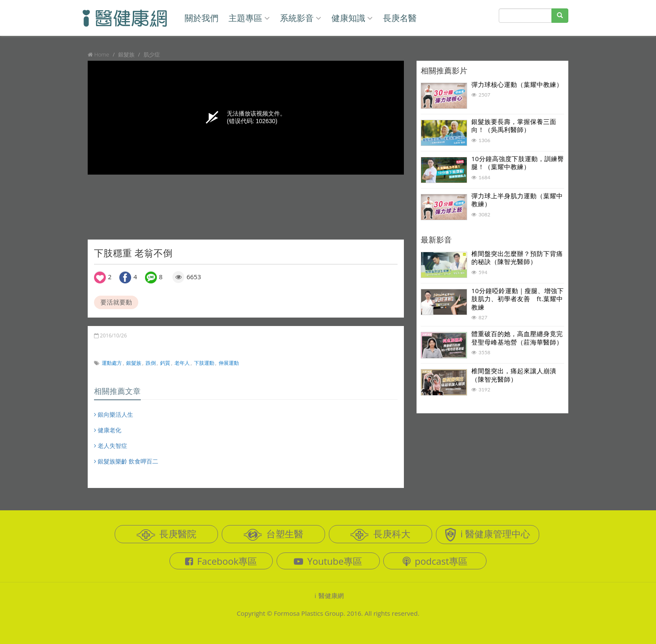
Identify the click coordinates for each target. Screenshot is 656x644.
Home (102, 54)
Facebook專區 (221, 561)
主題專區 (249, 18)
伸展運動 (229, 363)
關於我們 (202, 18)
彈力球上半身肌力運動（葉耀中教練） (517, 200)
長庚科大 (380, 534)
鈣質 (165, 363)
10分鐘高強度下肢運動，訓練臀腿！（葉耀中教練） (518, 163)
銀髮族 (134, 363)
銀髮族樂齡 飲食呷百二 (126, 461)
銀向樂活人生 (114, 414)
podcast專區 (435, 561)
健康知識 (352, 18)
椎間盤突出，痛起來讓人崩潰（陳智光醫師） (514, 375)
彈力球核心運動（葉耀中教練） (517, 84)
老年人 (182, 363)
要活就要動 (116, 302)
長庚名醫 (400, 18)
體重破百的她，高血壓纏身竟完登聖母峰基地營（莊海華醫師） (517, 338)
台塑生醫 (274, 534)
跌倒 (151, 363)
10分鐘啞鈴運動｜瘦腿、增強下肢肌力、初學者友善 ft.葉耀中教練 (518, 299)
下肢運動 (204, 363)
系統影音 (301, 18)
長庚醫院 (167, 534)
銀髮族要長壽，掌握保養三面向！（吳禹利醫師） (514, 126)
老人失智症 (111, 446)
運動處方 (112, 363)
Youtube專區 (328, 561)
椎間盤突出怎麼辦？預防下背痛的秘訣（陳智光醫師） (517, 258)
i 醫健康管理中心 (487, 534)
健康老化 (108, 430)
